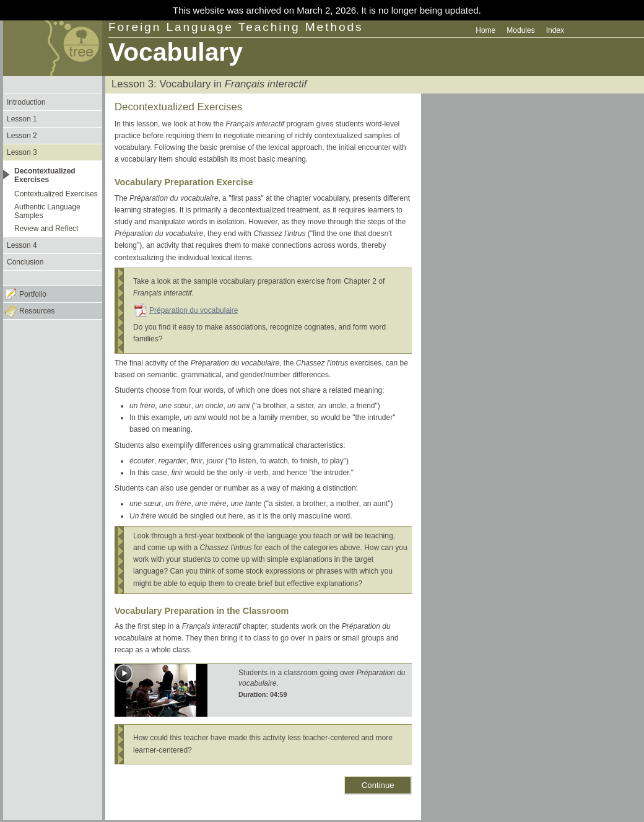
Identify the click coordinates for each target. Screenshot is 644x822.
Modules (520, 30)
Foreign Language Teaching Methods (236, 27)
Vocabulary (176, 52)
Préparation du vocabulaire (194, 310)
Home (485, 30)
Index (555, 30)
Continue (378, 785)
